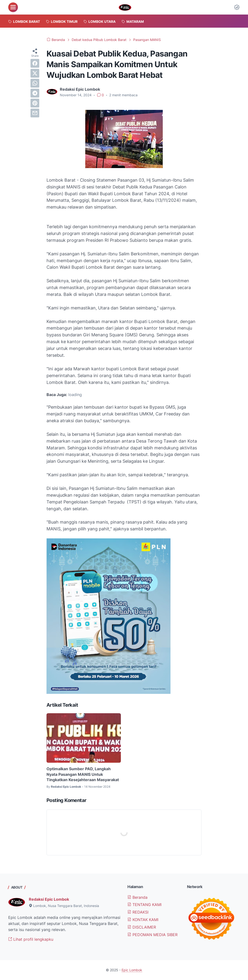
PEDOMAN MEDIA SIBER (152, 935)
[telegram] (35, 93)
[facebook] (35, 63)
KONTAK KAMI (143, 920)
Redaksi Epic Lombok (49, 899)
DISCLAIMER (142, 927)
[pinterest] (35, 103)
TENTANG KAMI (144, 905)
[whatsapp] (35, 83)
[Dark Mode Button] (237, 7)
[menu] (13, 7)
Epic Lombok (132, 970)
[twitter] (35, 73)
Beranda (137, 897)
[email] (35, 113)
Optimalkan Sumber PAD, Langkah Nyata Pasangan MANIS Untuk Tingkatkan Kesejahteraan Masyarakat (83, 774)
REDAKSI (138, 912)
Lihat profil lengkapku (31, 939)
